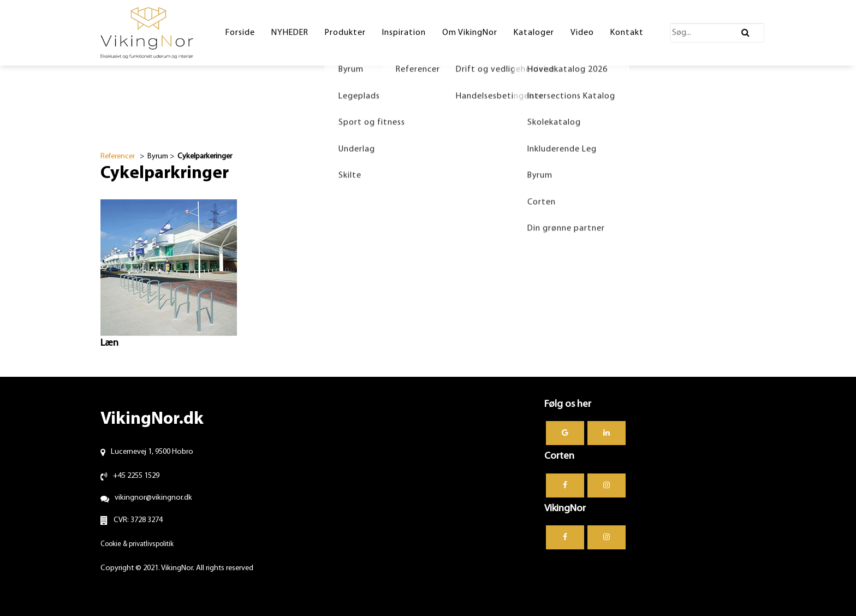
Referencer (118, 156)
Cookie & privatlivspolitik (137, 544)
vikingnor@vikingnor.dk (153, 498)
